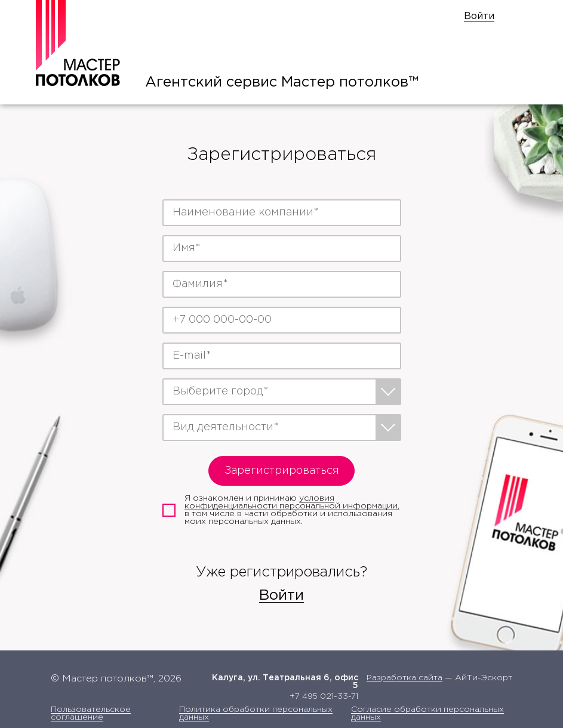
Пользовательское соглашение (91, 713)
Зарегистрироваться (282, 471)
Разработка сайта (404, 678)
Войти (479, 16)
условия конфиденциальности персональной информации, (292, 502)
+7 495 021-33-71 (324, 696)
